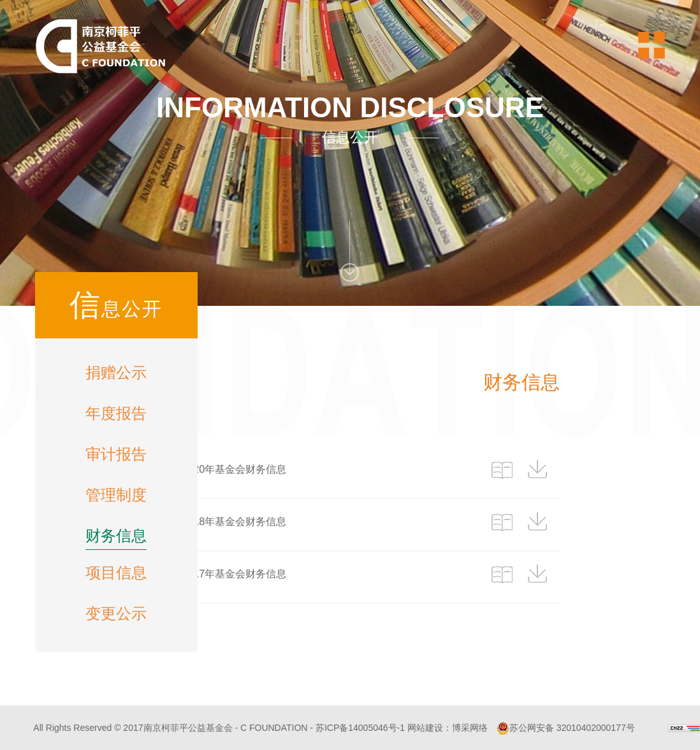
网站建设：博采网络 (448, 728)
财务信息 (116, 536)
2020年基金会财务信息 (234, 469)
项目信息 (116, 573)
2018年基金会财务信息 (234, 522)
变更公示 (116, 613)
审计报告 (116, 454)
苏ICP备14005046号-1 (360, 728)
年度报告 (116, 413)
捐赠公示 (116, 372)
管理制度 (116, 495)
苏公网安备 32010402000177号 (566, 728)
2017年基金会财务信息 (234, 574)
